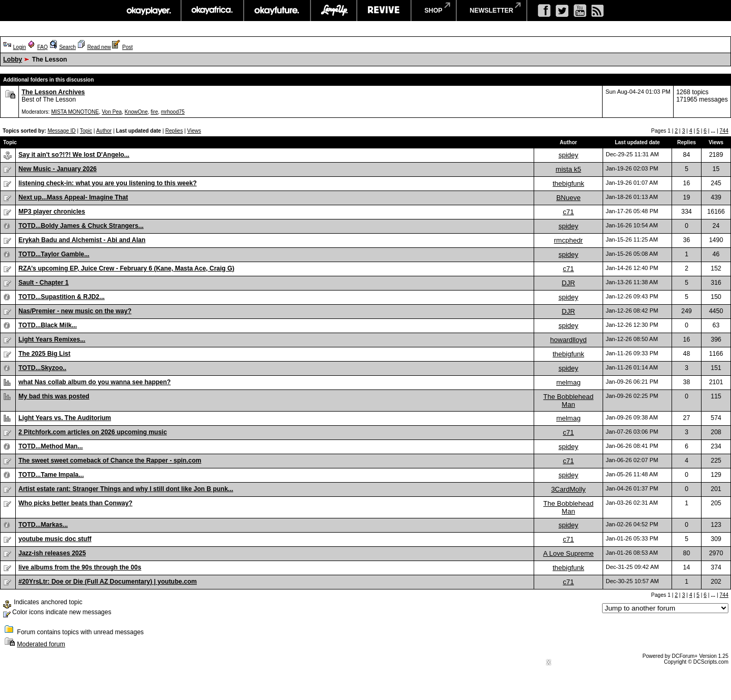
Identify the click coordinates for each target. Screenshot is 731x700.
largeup (334, 11)
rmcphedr (569, 240)
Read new (99, 47)
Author (104, 131)
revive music (384, 11)
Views (194, 131)
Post (127, 47)
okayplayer (148, 11)
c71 (569, 212)
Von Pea (112, 112)
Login (19, 47)
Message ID (61, 131)
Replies (174, 131)
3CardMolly (568, 489)
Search (67, 47)
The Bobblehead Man (568, 401)
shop (434, 11)
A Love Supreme (568, 553)
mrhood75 (173, 112)
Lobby (13, 59)
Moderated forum (41, 644)
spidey (568, 155)
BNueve (568, 198)
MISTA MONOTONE (75, 112)
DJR (568, 283)
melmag (568, 382)
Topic (86, 131)
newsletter (492, 11)
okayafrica (212, 11)
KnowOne (136, 112)
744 (724, 131)
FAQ (43, 47)
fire (154, 112)
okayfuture (277, 11)
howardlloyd (568, 340)
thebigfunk (568, 183)
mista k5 (568, 169)
